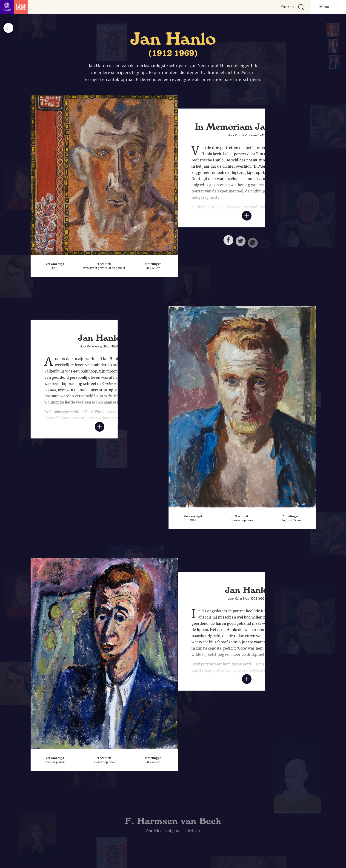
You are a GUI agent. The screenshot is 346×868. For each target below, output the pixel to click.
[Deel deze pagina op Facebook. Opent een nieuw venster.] (228, 242)
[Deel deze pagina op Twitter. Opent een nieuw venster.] (241, 244)
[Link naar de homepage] (14, 7)
